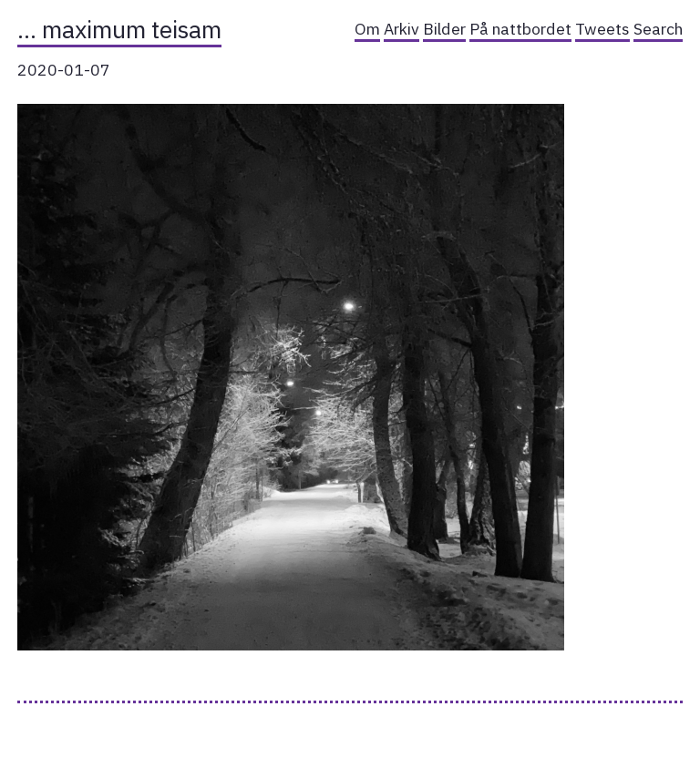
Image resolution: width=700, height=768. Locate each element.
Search (658, 29)
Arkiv (401, 29)
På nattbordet (520, 29)
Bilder (444, 29)
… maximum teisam (119, 29)
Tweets (602, 29)
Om (367, 29)
